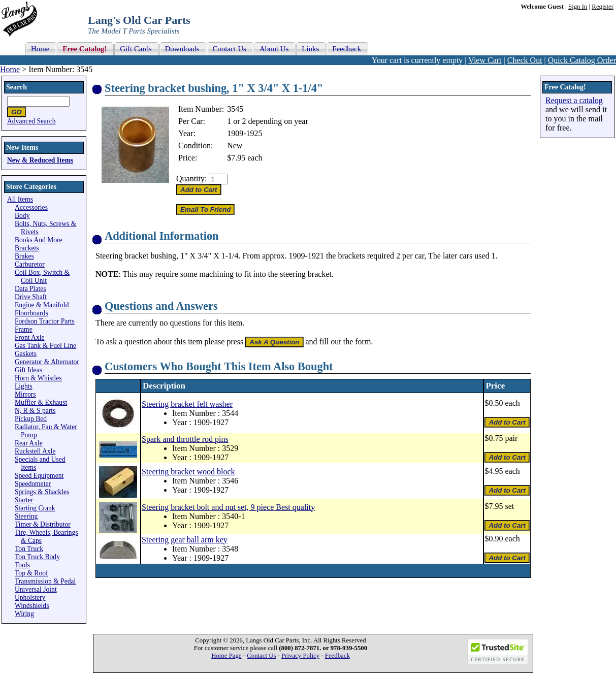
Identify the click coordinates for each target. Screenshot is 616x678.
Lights (24, 386)
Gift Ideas (28, 370)
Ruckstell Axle (35, 451)
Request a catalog (574, 100)
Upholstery (30, 598)
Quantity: (191, 179)
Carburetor (30, 264)
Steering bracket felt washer (187, 404)
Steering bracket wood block (188, 472)
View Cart (485, 60)
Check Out (525, 60)
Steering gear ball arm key (185, 540)
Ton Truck (29, 549)
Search (17, 87)
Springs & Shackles (42, 492)
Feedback (337, 656)
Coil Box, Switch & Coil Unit (42, 277)
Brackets (27, 248)
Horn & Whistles (38, 378)
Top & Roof (31, 573)
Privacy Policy (300, 656)
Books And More (39, 240)
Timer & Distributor (43, 524)
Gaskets (26, 354)
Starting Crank (35, 508)
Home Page (226, 656)
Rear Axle (29, 443)
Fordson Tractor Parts (45, 321)
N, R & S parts (35, 411)
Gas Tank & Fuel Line (45, 346)
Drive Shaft (31, 297)
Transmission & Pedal (45, 581)
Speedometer (33, 484)
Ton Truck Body (37, 557)
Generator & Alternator (47, 362)
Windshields (32, 606)
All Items (20, 199)
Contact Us (261, 656)
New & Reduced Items (40, 160)
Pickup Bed (31, 419)
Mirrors (25, 394)
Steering (26, 516)
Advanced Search (31, 121)
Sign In (578, 7)
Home (10, 69)
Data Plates (30, 289)
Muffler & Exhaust (41, 402)
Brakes (24, 256)
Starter (24, 500)
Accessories (31, 207)
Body (22, 216)
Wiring (24, 614)
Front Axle (30, 337)
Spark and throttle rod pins (185, 439)
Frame (24, 329)
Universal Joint (36, 589)
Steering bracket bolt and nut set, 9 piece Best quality (228, 507)
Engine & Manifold (42, 305)
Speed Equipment (39, 476)
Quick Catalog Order (582, 60)
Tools (22, 565)
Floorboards (31, 313)
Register (603, 7)
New (235, 146)
